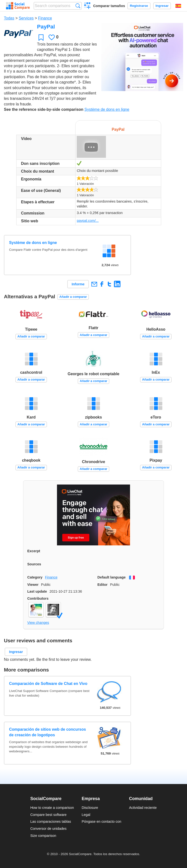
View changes (38, 623)
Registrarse (139, 6)
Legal (86, 815)
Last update (37, 591)
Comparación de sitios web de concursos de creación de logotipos (47, 732)
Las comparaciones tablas (51, 821)
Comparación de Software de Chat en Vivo (48, 684)
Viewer (33, 585)
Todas (9, 18)
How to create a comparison (52, 808)
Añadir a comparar (73, 297)
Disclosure (90, 808)
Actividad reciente (143, 808)
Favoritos (41, 37)
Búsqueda (78, 6)
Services (26, 18)
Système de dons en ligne (107, 109)
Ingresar (162, 6)
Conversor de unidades (48, 829)
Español (178, 6)
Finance (45, 18)
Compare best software (48, 815)
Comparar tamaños (109, 6)
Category (35, 577)
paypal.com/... (88, 221)
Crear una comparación (88, 6)
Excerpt (34, 551)
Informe (78, 284)
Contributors (38, 598)
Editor (103, 585)
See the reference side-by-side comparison (44, 109)
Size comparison (43, 836)
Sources (34, 564)
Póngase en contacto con (102, 821)
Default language (112, 577)
